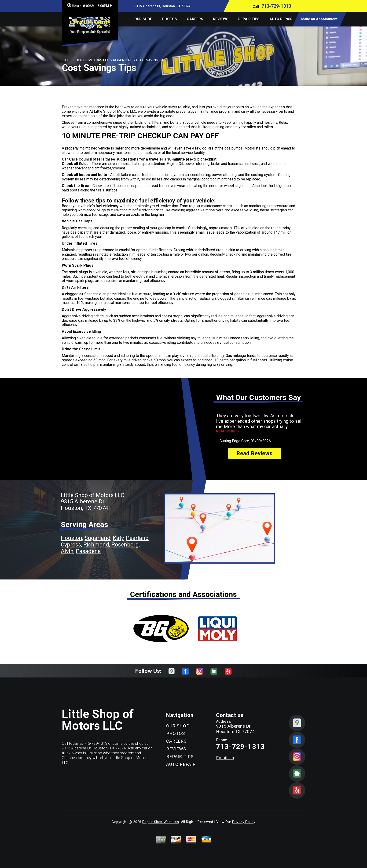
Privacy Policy (244, 822)
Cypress (71, 545)
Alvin (67, 551)
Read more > (228, 431)
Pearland (137, 538)
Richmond (96, 545)
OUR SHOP (143, 19)
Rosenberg (125, 545)
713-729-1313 (276, 6)
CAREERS (195, 19)
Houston (72, 538)
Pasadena (88, 551)
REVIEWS (221, 19)
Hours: (90, 6)
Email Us (225, 758)
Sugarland (97, 538)
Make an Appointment (319, 19)
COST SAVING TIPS (151, 60)
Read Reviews (254, 453)
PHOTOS (170, 19)
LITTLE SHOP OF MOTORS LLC (86, 60)
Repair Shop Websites (161, 822)
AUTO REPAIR (281, 19)
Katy (118, 538)
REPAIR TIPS (249, 19)
